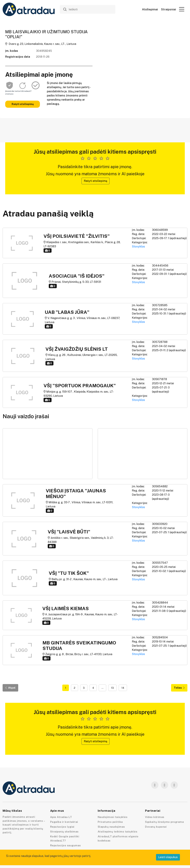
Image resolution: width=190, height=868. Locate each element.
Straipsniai (168, 9)
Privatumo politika (110, 822)
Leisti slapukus (168, 857)
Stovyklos (138, 247)
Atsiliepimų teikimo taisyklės (118, 832)
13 (112, 688)
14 (123, 688)
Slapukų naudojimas (111, 827)
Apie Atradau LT (61, 817)
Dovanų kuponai (156, 827)
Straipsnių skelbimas (64, 832)
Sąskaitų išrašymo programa (164, 822)
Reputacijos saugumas (66, 845)
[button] (182, 9)
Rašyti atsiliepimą (23, 104)
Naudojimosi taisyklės (113, 817)
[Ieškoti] (88, 9)
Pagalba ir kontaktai (64, 822)
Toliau (179, 688)
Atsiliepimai (150, 9)
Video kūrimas (155, 817)
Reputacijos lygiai (62, 827)
